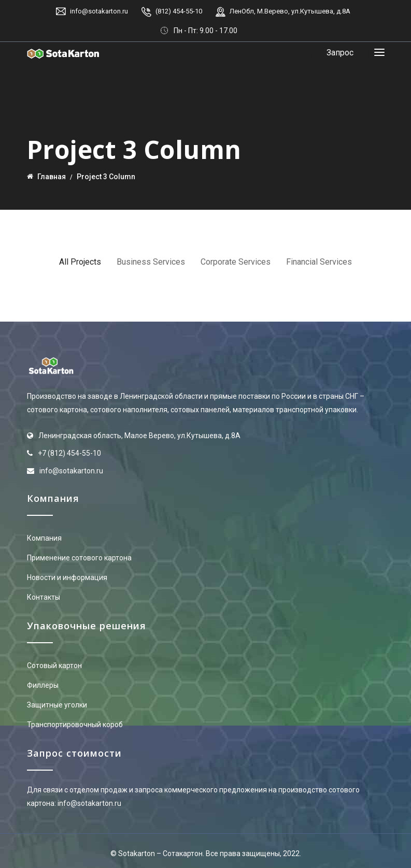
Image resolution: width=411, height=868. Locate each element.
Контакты (44, 597)
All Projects (80, 262)
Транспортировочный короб (75, 725)
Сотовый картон (54, 666)
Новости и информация (67, 577)
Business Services (151, 262)
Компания (44, 538)
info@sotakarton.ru (99, 11)
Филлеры (43, 685)
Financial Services (319, 262)
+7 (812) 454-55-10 (69, 453)
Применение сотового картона (79, 558)
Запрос (340, 53)
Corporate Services (236, 262)
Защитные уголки (57, 705)
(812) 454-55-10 (179, 11)
